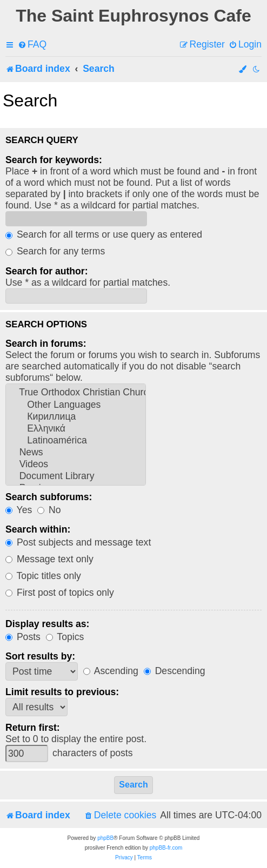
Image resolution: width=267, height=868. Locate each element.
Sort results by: (40, 656)
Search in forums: (46, 344)
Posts (23, 637)
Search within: (38, 529)
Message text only (49, 559)
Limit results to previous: (62, 692)
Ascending (111, 671)
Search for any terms (55, 251)
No (49, 510)
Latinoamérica (76, 441)
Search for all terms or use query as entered (104, 234)
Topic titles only (43, 576)
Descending (175, 671)
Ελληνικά (76, 429)
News (76, 453)
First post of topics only (60, 593)
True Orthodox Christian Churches (76, 393)
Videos (76, 465)
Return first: (33, 728)
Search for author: (47, 271)
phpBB (105, 838)
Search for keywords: (54, 160)
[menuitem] (32, 45)
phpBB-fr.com (166, 848)
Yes (19, 510)
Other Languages (76, 405)
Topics (65, 637)
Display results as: (47, 624)
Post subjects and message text (78, 542)
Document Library (76, 476)
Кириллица (76, 417)
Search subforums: (49, 497)
